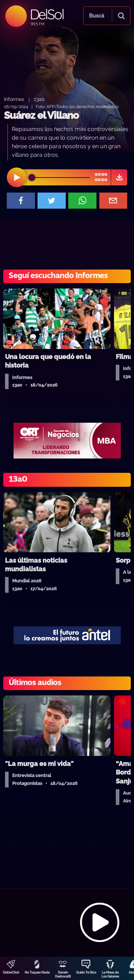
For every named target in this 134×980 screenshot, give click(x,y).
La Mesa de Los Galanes (110, 974)
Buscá (96, 16)
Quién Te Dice (86, 972)
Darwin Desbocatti (63, 974)
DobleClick (11, 972)
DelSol (47, 14)
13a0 (39, 99)
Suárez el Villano (41, 115)
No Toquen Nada (37, 972)
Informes (14, 99)
